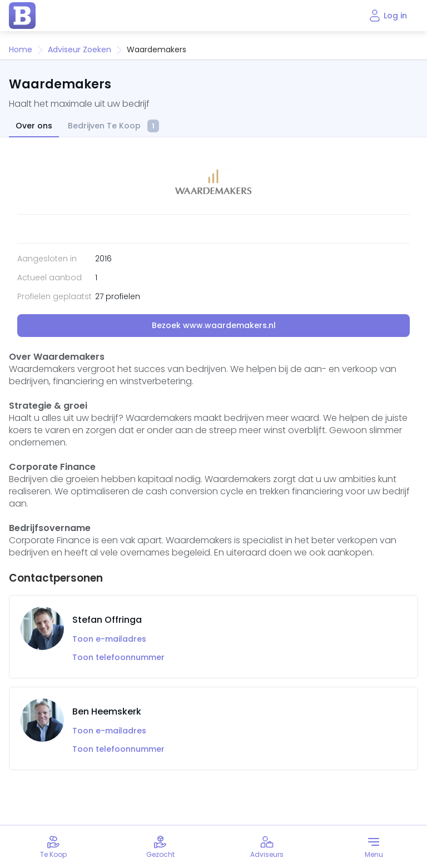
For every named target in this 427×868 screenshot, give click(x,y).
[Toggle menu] (374, 847)
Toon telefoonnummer (118, 658)
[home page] (22, 16)
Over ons (34, 126)
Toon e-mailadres (109, 639)
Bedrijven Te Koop (113, 127)
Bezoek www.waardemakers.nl (214, 325)
